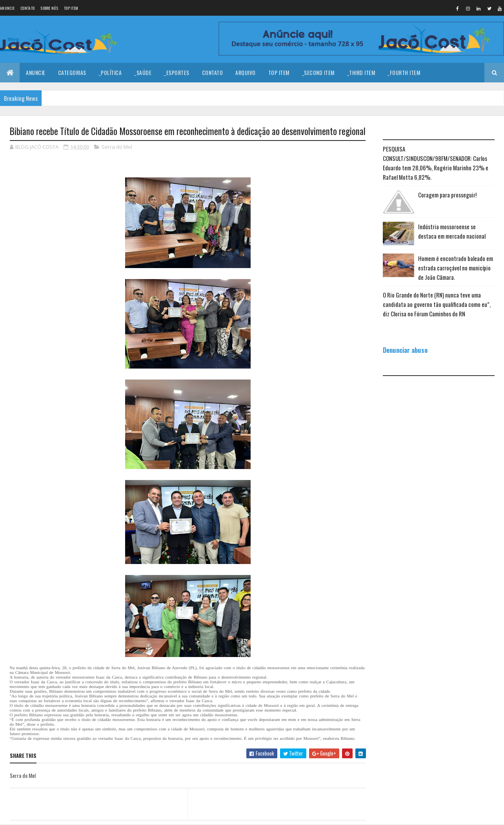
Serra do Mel (117, 147)
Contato (27, 8)
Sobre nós (49, 8)
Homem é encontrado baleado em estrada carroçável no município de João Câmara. (456, 268)
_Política (110, 72)
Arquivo (246, 72)
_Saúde (143, 72)
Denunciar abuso (405, 350)
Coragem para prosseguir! (447, 195)
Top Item (71, 8)
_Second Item (318, 72)
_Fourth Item (404, 72)
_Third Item (361, 72)
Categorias (72, 72)
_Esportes (177, 72)
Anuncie (7, 8)
